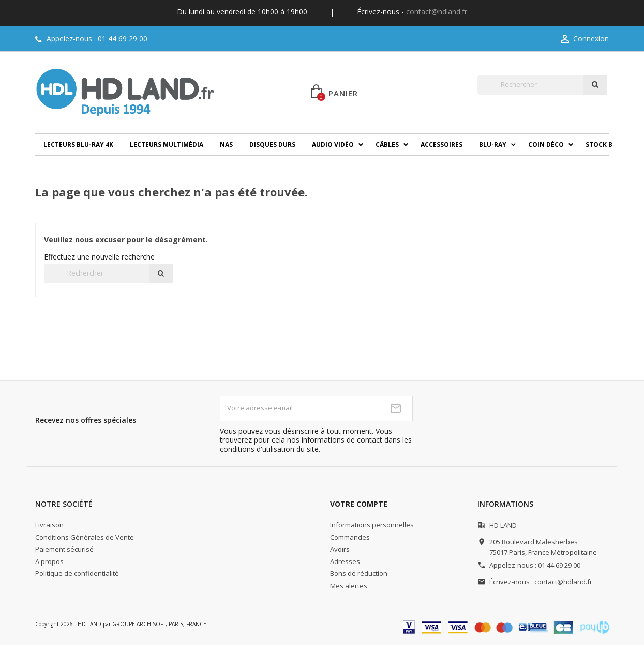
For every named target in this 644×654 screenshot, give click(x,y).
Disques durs (272, 145)
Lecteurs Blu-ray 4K (78, 145)
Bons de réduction (359, 573)
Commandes (350, 537)
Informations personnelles (372, 525)
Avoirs (340, 549)
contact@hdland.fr (437, 12)
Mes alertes (349, 586)
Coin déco (546, 145)
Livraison (49, 525)
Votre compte (359, 504)
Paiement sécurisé (64, 549)
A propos (49, 561)
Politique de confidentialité (77, 573)
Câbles (387, 145)
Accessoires (441, 145)
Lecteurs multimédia (167, 145)
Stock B (599, 145)
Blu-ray (493, 145)
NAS (226, 145)
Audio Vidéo (333, 145)
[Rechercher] (530, 85)
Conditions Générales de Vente (85, 537)
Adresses (345, 561)
